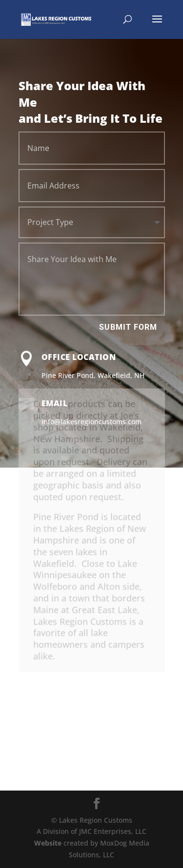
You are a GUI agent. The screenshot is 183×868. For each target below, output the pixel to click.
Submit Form (128, 327)
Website (48, 843)
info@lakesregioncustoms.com (91, 422)
